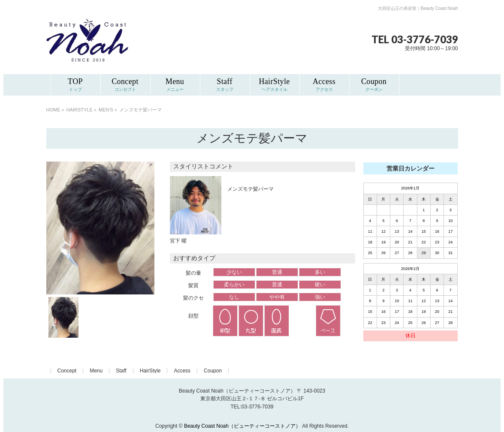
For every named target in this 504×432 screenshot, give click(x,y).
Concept (67, 371)
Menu (96, 371)
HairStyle (150, 371)
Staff (121, 371)
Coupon (213, 371)
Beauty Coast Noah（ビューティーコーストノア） (242, 426)
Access (182, 371)
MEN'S (106, 110)
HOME (53, 110)
